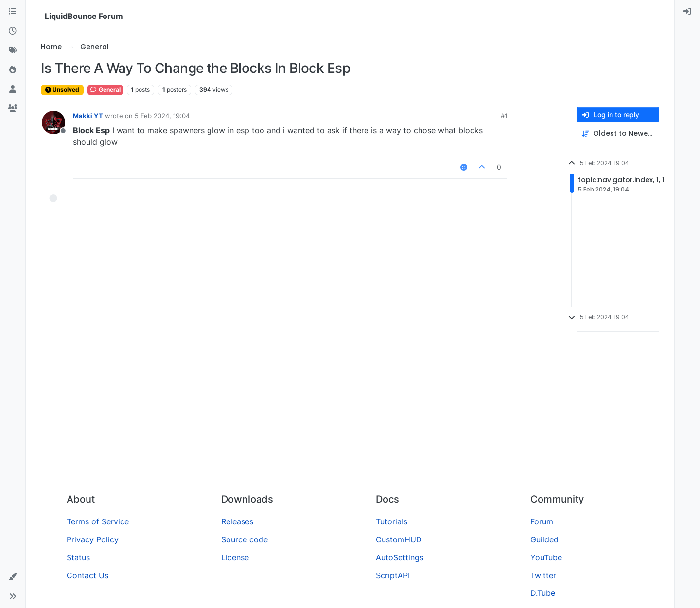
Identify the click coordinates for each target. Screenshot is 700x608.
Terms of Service (98, 521)
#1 (504, 116)
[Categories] (13, 12)
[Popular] (13, 70)
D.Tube (543, 593)
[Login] (687, 12)
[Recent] (13, 31)
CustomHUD (399, 539)
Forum (542, 521)
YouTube (546, 557)
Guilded (544, 539)
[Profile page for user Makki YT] (53, 122)
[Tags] (13, 51)
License (235, 557)
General (105, 90)
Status (78, 557)
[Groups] (13, 109)
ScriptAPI (393, 575)
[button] (13, 577)
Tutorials (392, 521)
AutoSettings (400, 557)
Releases (237, 521)
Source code (245, 539)
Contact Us (87, 575)
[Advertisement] (350, 413)
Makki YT (88, 116)
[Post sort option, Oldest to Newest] (618, 133)
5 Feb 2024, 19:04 (162, 116)
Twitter (543, 575)
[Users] (13, 89)
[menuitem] (687, 12)
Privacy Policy (93, 539)
